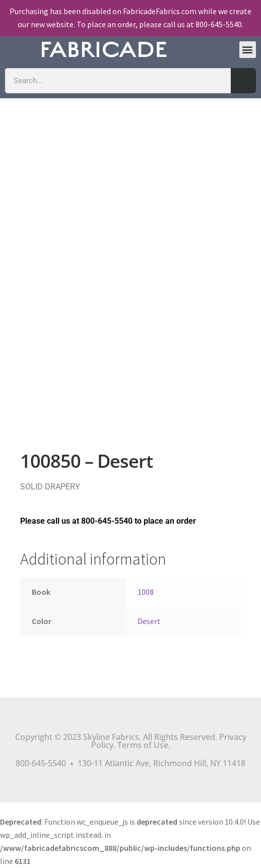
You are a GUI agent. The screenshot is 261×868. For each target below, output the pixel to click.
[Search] (243, 81)
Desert (149, 621)
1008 (146, 592)
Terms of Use (143, 745)
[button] (248, 50)
